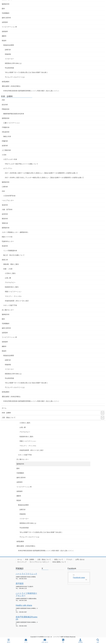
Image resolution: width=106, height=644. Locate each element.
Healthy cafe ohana (24, 605)
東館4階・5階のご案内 (11, 264)
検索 (98, 641)
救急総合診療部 (23, 505)
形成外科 (5, 246)
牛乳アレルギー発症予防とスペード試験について (22, 164)
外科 (3, 191)
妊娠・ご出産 (8, 269)
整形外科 (5, 219)
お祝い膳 (23, 427)
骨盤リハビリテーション (28, 441)
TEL (63, 641)
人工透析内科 (6, 150)
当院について (59, 559)
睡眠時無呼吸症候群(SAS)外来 (14, 114)
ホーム (20, 559)
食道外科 (5, 205)
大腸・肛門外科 (7, 210)
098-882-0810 (23, 579)
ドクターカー (24, 519)
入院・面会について (44, 559)
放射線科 (20, 491)
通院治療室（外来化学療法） (26, 546)
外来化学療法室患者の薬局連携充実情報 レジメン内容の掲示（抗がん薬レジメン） (46, 551)
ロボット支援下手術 (25, 455)
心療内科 (5, 187)
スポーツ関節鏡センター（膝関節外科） (15, 232)
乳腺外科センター (8, 241)
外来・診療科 (30, 559)
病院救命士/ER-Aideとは (28, 523)
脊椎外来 (5, 223)
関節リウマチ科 (7, 237)
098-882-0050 (23, 626)
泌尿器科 (20, 482)
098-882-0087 (23, 612)
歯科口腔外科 (21, 478)
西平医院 (20, 584)
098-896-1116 (23, 588)
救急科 (19, 500)
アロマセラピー (25, 432)
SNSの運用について (59, 562)
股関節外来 (6, 228)
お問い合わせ (80, 559)
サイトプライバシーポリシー (39, 562)
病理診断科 (20, 541)
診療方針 (23, 509)
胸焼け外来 (7, 136)
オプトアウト (8, 168)
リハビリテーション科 (24, 487)
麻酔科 (19, 496)
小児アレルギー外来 (10, 159)
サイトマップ (22, 562)
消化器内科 (6, 132)
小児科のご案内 (25, 423)
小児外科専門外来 (9, 196)
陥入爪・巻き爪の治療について (14, 255)
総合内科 (5, 105)
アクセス (69, 559)
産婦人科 (5, 260)
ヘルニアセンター (8, 200)
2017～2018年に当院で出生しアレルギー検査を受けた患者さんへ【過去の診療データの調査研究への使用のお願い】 (45, 178)
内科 (3, 100)
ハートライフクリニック (26, 574)
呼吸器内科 (6, 109)
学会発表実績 (24, 528)
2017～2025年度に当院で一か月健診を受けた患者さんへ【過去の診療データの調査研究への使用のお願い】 (41, 173)
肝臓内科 (5, 141)
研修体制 (23, 514)
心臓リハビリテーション (12, 123)
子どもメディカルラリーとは (29, 537)
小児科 (4, 155)
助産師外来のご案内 (26, 437)
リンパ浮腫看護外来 (10, 251)
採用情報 (80, 641)
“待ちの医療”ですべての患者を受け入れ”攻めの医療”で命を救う (41, 532)
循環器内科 (6, 118)
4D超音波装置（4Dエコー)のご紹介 (32, 450)
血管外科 (5, 214)
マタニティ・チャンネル (28, 446)
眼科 (18, 468)
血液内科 (5, 146)
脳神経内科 (6, 182)
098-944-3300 (23, 600)
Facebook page (79, 578)
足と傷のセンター (23, 459)
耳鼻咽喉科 (20, 473)
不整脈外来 (6, 127)
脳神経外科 (20, 464)
